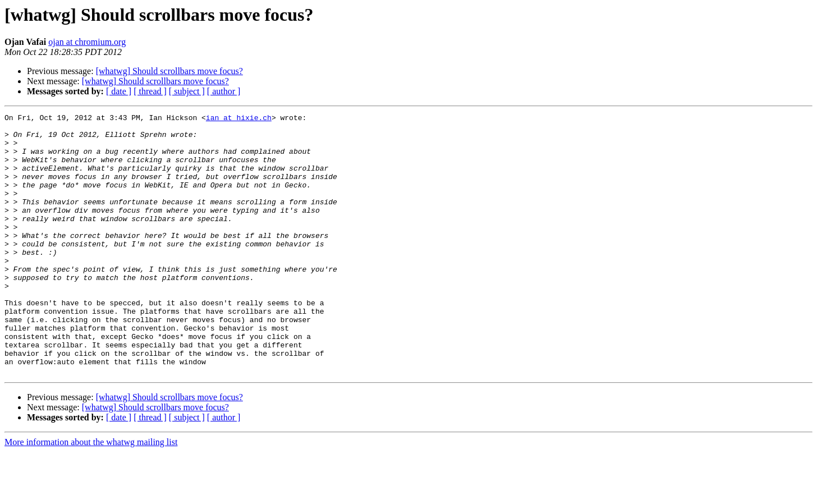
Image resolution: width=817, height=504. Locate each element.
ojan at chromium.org (87, 42)
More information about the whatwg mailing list (91, 494)
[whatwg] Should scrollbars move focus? (169, 71)
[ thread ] (150, 91)
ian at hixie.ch (239, 119)
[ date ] (119, 91)
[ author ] (224, 91)
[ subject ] (187, 91)
